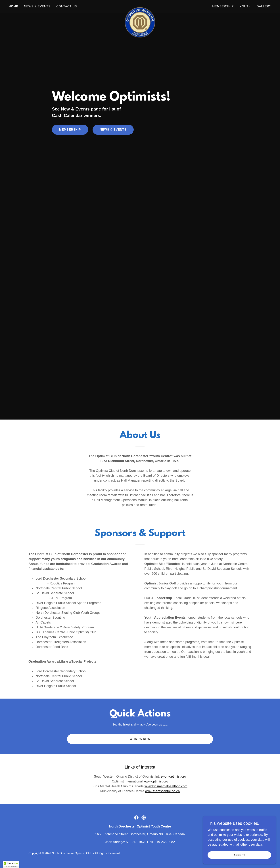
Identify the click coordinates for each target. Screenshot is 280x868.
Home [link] (13, 6)
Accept (239, 855)
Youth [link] (245, 6)
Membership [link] (223, 6)
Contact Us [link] (67, 6)
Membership (70, 130)
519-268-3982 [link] (165, 842)
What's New (140, 739)
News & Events (113, 130)
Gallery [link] (264, 6)
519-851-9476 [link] (136, 842)
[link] (140, 6)
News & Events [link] (37, 6)
